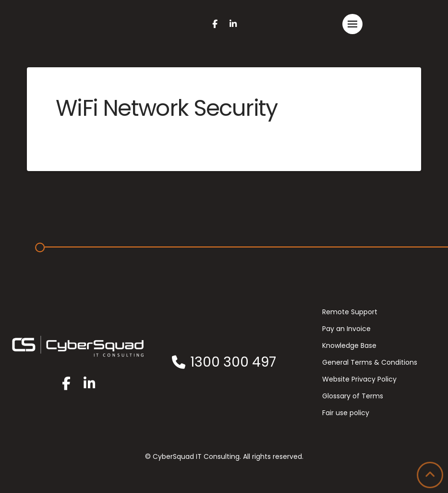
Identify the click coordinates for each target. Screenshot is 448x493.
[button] (352, 24)
